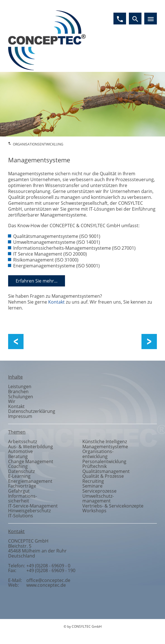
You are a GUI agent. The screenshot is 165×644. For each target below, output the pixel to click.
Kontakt (56, 302)
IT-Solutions (21, 516)
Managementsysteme (105, 447)
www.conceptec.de (46, 585)
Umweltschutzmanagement (98, 499)
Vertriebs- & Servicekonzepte (113, 506)
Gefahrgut (19, 491)
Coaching (18, 466)
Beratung (18, 456)
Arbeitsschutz (23, 442)
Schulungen (21, 397)
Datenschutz (21, 471)
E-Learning (19, 476)
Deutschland (22, 556)
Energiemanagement (30, 481)
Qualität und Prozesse (44, 342)
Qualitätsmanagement (106, 471)
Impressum (20, 416)
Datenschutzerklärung (32, 411)
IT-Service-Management (33, 506)
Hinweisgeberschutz (29, 511)
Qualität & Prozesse (103, 476)
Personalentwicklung (104, 461)
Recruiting (93, 481)
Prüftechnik (95, 466)
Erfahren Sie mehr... (37, 281)
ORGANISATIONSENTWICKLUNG (38, 144)
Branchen (18, 392)
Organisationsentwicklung (98, 454)
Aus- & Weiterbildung (31, 447)
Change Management (146, 342)
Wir (12, 401)
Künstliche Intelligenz (105, 442)
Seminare (92, 486)
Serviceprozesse (99, 491)
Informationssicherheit (23, 499)
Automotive (20, 451)
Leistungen (20, 386)
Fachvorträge (22, 486)
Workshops (94, 511)
